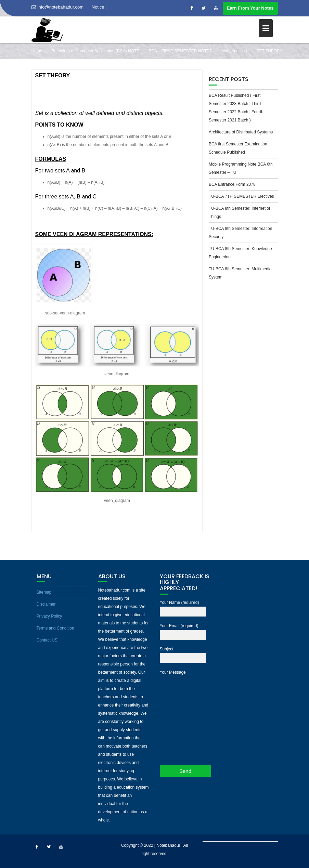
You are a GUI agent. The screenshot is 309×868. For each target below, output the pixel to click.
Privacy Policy (49, 616)
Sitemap (44, 592)
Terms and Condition (55, 628)
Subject (183, 654)
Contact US (47, 640)
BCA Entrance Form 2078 (232, 184)
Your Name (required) (183, 607)
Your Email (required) (183, 631)
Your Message (183, 712)
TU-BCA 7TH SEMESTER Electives (241, 196)
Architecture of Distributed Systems (241, 132)
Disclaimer (46, 604)
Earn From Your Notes (250, 8)
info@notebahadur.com (58, 7)
